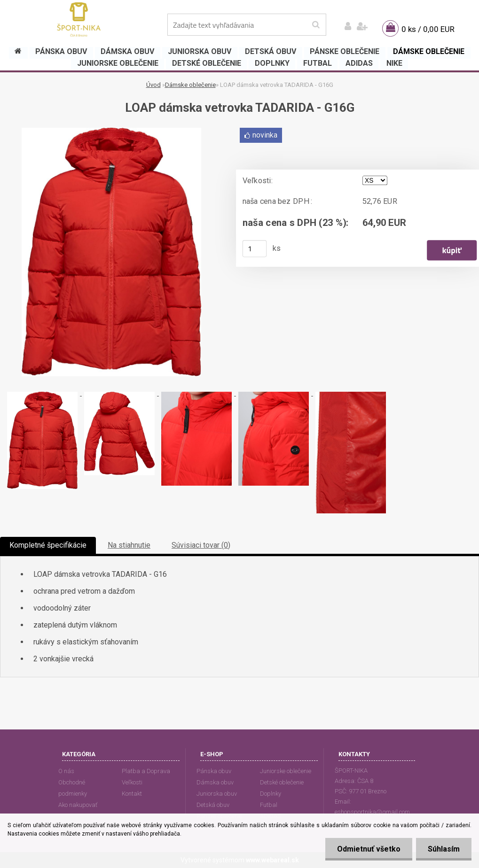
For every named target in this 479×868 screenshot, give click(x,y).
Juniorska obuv (217, 794)
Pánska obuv (214, 771)
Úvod (153, 85)
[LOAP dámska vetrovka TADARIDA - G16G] (111, 131)
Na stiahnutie (129, 545)
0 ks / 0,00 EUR (428, 29)
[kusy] (254, 248)
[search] (316, 25)
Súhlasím (444, 849)
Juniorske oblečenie (286, 771)
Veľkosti (132, 782)
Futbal (269, 805)
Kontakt (132, 794)
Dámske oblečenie (190, 85)
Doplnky (271, 794)
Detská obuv (213, 805)
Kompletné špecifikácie (48, 545)
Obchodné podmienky (73, 788)
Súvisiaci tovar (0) (201, 545)
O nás (66, 771)
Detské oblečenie (282, 782)
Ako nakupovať (78, 805)
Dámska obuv (215, 782)
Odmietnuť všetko (369, 849)
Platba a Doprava (146, 771)
